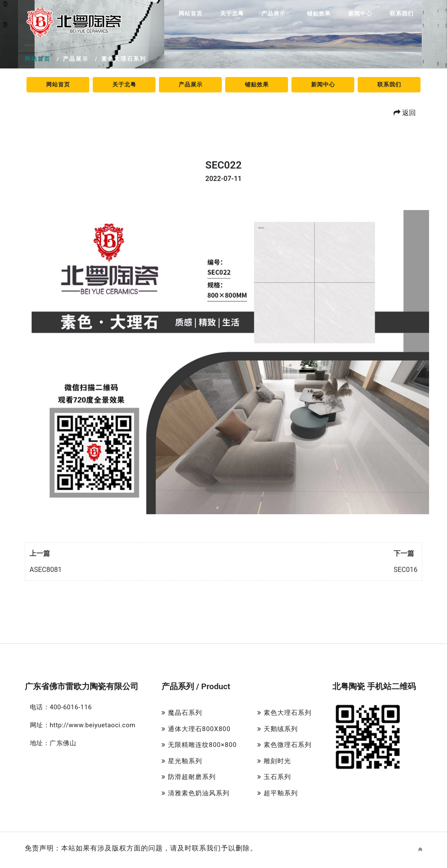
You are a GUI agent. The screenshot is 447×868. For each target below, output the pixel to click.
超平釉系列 (278, 793)
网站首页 (191, 13)
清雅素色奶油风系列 (196, 793)
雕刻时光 (274, 761)
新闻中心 (360, 13)
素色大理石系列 (284, 713)
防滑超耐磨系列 (189, 777)
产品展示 (275, 13)
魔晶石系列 (182, 713)
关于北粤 (232, 13)
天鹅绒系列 (278, 729)
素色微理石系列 (284, 745)
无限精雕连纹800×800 (199, 745)
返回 (405, 113)
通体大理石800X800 (196, 729)
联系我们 (402, 13)
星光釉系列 (182, 761)
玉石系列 (274, 777)
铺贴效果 (319, 13)
